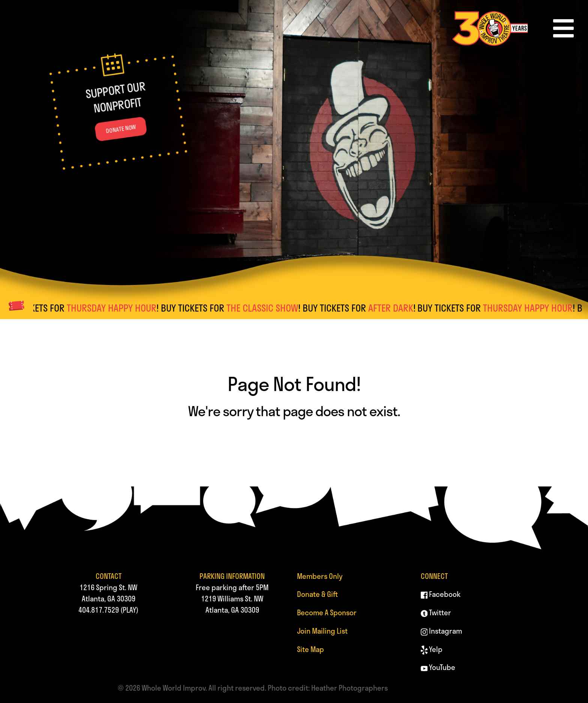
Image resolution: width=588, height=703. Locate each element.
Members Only (320, 576)
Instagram (442, 631)
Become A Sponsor (327, 612)
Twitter (436, 612)
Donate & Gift (317, 594)
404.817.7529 (99, 610)
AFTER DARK (395, 308)
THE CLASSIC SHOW (266, 308)
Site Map (310, 649)
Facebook (441, 594)
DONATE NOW (121, 129)
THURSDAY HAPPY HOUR (116, 308)
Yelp (432, 649)
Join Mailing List (322, 631)
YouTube (438, 667)
